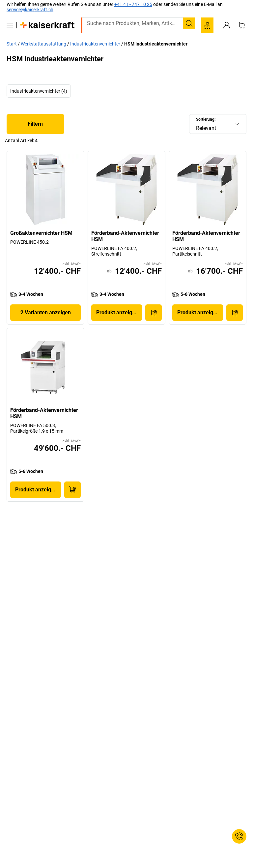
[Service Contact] (239, 836)
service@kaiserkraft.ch (30, 10)
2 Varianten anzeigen (46, 312)
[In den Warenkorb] (154, 313)
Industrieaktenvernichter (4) (39, 91)
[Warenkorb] (241, 25)
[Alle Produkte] (10, 25)
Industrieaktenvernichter (95, 44)
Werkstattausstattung (43, 44)
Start (12, 44)
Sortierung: (206, 119)
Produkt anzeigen (117, 312)
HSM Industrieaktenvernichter (156, 44)
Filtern (35, 124)
